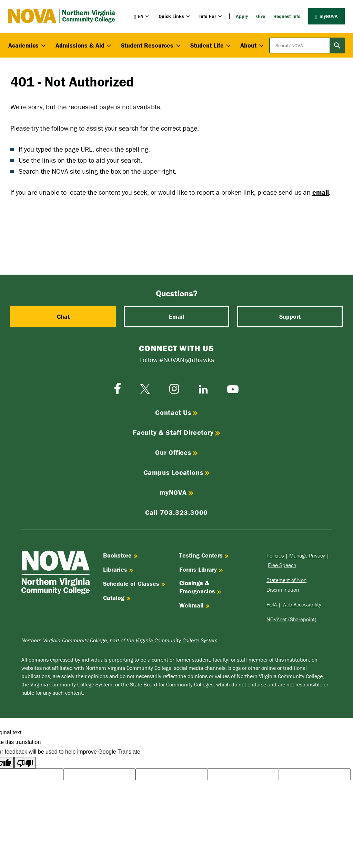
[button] (142, 16)
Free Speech (282, 565)
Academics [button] (28, 45)
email (321, 192)
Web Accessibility (302, 604)
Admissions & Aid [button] (84, 45)
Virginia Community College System (176, 640)
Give (261, 16)
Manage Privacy (307, 555)
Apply (242, 16)
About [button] (253, 45)
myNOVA (326, 16)
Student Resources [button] (152, 45)
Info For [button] (211, 16)
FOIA (272, 604)
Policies (275, 555)
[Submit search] (337, 45)
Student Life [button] (211, 45)
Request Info (287, 16)
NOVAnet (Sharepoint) (291, 619)
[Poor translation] (25, 763)
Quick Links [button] (175, 16)
